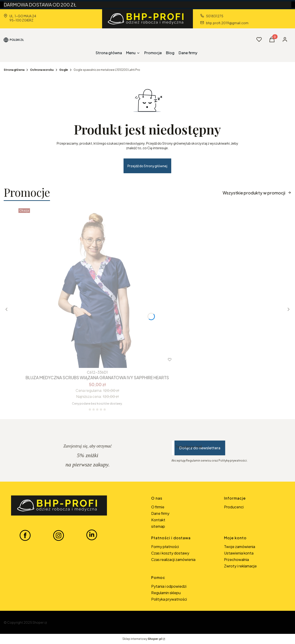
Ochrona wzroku (42, 70)
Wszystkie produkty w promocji (257, 193)
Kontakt (158, 520)
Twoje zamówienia (240, 547)
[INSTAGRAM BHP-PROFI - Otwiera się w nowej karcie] (59, 535)
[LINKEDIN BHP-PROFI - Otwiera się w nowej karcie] (92, 535)
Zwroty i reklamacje (240, 566)
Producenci (234, 507)
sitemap (158, 526)
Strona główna (14, 70)
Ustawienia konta (239, 553)
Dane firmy (160, 513)
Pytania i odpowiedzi (169, 586)
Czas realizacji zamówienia (173, 559)
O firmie (158, 507)
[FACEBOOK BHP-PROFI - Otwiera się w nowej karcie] (25, 535)
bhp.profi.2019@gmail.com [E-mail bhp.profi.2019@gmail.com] (227, 23)
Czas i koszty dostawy (170, 553)
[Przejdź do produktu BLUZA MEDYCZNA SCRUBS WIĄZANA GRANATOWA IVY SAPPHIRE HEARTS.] (97, 287)
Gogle (64, 70)
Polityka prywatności (169, 599)
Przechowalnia (236, 559)
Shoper (38, 622)
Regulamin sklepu (166, 593)
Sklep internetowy (142, 639)
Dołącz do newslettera (200, 448)
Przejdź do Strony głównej (147, 166)
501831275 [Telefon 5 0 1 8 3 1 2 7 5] (215, 16)
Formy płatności (165, 547)
